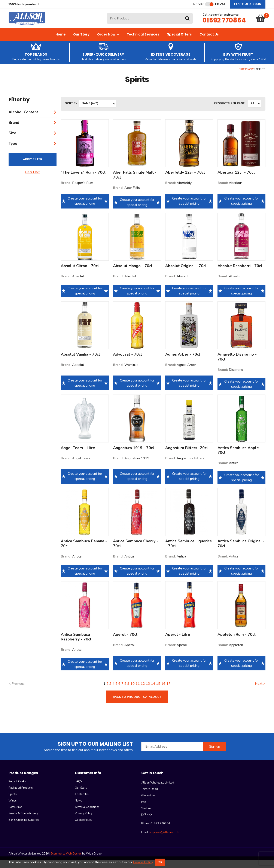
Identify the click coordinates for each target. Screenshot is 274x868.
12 (143, 692)
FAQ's (79, 790)
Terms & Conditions (87, 815)
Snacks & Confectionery (23, 822)
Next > (260, 692)
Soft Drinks (16, 815)
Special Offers (179, 42)
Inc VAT (198, 4)
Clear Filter (33, 180)
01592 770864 (224, 24)
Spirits (13, 802)
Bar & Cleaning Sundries (24, 828)
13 (148, 692)
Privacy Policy (84, 822)
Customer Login (248, 4)
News (79, 809)
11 (138, 692)
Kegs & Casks (17, 790)
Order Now (108, 42)
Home (60, 42)
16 (163, 692)
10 (133, 692)
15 (158, 692)
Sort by (71, 112)
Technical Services (143, 42)
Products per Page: (230, 112)
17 (168, 692)
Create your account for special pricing (85, 209)
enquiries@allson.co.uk (164, 840)
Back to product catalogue (137, 705)
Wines (13, 809)
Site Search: (107, 17)
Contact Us (209, 42)
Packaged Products (21, 796)
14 (153, 692)
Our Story (81, 42)
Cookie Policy (83, 828)
